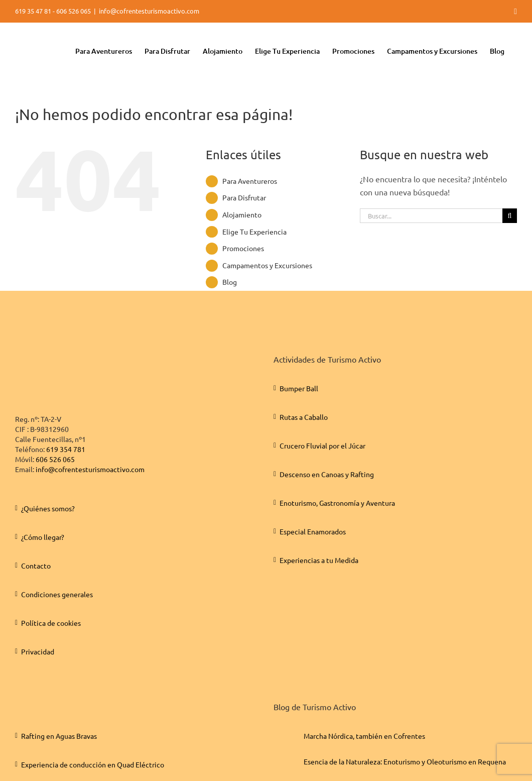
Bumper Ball (299, 388)
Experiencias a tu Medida (319, 560)
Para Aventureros (250, 181)
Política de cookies (51, 623)
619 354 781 (66, 449)
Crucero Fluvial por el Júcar (322, 445)
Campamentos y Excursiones (267, 265)
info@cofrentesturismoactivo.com (149, 11)
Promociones (243, 248)
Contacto (36, 566)
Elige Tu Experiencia (254, 232)
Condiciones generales (57, 594)
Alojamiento (242, 214)
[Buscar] (510, 216)
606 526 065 (55, 459)
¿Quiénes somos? (48, 508)
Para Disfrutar (244, 197)
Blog (230, 282)
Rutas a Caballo (304, 417)
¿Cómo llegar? (43, 537)
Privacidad (38, 651)
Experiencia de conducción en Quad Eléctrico (93, 764)
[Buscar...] (431, 216)
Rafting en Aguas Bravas (59, 736)
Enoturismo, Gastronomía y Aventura (337, 503)
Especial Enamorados (313, 531)
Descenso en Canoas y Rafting (327, 474)
